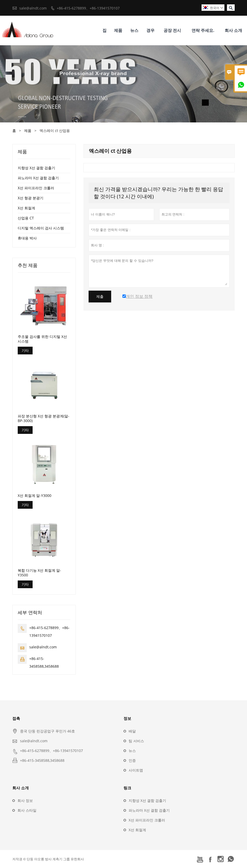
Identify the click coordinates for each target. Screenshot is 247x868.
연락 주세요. (203, 30)
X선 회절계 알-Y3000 (35, 496)
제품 (118, 30)
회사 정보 (25, 800)
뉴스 (134, 30)
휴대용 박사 (27, 238)
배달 (132, 731)
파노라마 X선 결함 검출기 (38, 178)
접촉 (16, 718)
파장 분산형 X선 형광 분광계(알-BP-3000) (44, 418)
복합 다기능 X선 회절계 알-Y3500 (39, 573)
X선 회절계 (26, 208)
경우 (150, 30)
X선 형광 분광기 (31, 198)
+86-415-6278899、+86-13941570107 (88, 8)
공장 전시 (172, 30)
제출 (100, 297)
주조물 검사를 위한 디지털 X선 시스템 (42, 339)
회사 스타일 (27, 810)
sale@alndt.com (33, 8)
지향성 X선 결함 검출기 (36, 168)
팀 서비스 (136, 741)
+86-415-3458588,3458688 (42, 760)
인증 (132, 760)
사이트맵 (136, 770)
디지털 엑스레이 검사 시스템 (41, 228)
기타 (25, 350)
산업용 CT (26, 218)
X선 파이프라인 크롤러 (36, 188)
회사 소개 (233, 30)
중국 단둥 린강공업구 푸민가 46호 (47, 731)
